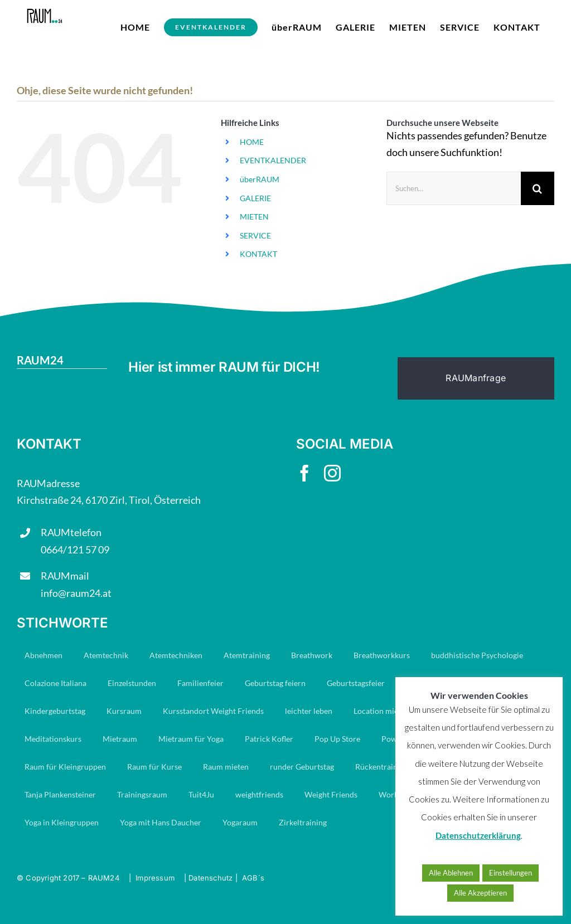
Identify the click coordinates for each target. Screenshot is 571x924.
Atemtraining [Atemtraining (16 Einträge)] (247, 655)
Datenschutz (211, 878)
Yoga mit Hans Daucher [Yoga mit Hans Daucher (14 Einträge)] (161, 822)
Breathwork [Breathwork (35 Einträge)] (312, 655)
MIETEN (254, 217)
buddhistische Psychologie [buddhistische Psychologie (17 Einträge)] (477, 655)
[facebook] (304, 473)
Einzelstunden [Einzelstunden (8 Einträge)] (132, 683)
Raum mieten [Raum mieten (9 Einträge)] (226, 767)
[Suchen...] (454, 188)
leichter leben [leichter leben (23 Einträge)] (309, 711)
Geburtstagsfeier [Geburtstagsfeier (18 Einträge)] (356, 683)
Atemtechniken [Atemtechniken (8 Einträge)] (176, 655)
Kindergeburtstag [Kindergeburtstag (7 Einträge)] (55, 711)
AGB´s (253, 878)
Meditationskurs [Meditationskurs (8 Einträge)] (53, 739)
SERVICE (255, 235)
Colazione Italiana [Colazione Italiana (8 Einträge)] (55, 683)
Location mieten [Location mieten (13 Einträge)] (381, 711)
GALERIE (255, 198)
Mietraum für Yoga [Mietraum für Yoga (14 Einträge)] (191, 739)
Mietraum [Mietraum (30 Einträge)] (120, 739)
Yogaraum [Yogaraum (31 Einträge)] (240, 822)
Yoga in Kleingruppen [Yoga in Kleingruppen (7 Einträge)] (62, 822)
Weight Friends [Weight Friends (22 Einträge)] (331, 794)
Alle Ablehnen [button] (451, 873)
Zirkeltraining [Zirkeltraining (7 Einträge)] (303, 822)
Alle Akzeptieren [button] (480, 893)
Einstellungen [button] (510, 873)
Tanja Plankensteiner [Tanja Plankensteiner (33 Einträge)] (60, 794)
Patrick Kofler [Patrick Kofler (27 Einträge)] (269, 739)
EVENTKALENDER (273, 160)
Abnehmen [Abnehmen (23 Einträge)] (43, 655)
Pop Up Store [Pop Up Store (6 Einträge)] (337, 739)
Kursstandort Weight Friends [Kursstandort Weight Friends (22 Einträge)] (213, 711)
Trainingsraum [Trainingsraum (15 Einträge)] (142, 794)
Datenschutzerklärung (478, 835)
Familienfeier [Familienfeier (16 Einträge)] (200, 683)
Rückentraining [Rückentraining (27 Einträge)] (382, 767)
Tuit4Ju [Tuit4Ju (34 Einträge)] (201, 794)
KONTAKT (258, 254)
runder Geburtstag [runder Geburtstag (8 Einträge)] (302, 767)
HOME (252, 142)
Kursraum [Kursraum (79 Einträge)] (124, 711)
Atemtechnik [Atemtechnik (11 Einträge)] (106, 655)
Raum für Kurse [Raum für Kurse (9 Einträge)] (154, 767)
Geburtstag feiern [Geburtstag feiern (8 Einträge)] (275, 683)
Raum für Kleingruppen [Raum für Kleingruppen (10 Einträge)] (65, 767)
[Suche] (538, 188)
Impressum (155, 878)
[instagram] (332, 473)
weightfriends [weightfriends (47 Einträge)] (259, 794)
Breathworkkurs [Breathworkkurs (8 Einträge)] (382, 655)
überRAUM (260, 179)
